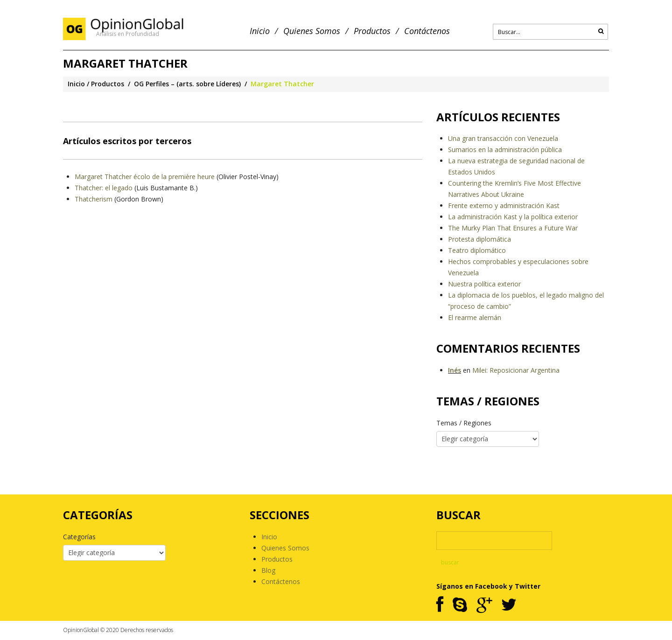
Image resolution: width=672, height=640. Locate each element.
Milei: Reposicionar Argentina (516, 370)
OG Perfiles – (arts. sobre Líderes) (187, 84)
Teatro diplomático (477, 250)
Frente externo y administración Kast (504, 205)
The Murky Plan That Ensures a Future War (513, 228)
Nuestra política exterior (484, 284)
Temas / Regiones (464, 423)
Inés (455, 370)
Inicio (260, 31)
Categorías (79, 537)
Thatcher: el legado (104, 188)
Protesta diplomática (479, 239)
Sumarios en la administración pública (505, 150)
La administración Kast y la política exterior (513, 217)
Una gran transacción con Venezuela (503, 138)
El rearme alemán (475, 317)
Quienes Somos (312, 31)
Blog (268, 570)
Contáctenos (427, 31)
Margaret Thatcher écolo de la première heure (145, 177)
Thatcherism (94, 199)
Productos (372, 31)
